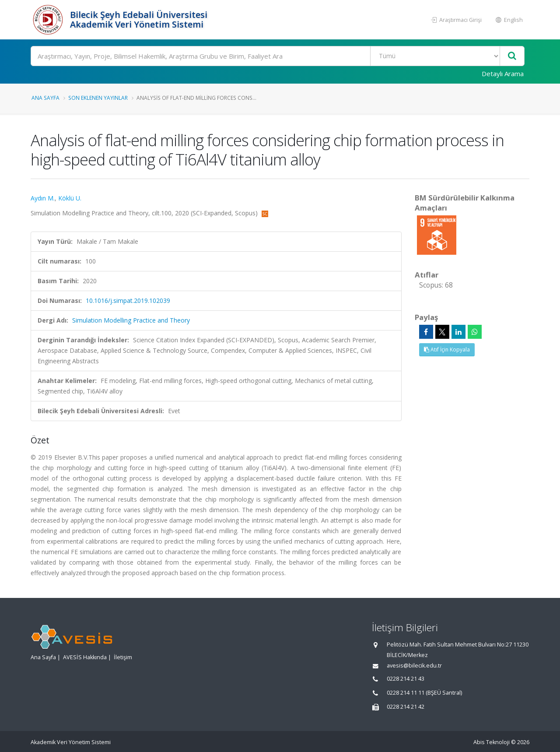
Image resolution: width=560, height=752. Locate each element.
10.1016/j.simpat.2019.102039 (128, 300)
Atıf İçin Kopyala (447, 350)
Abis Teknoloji (492, 742)
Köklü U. (70, 198)
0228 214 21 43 (406, 679)
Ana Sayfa (45, 98)
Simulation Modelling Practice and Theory (131, 320)
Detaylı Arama (503, 74)
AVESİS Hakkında (85, 657)
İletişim (123, 657)
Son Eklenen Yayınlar (98, 98)
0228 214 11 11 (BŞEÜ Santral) (424, 693)
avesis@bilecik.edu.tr (414, 666)
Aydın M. (43, 198)
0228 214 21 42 (406, 707)
